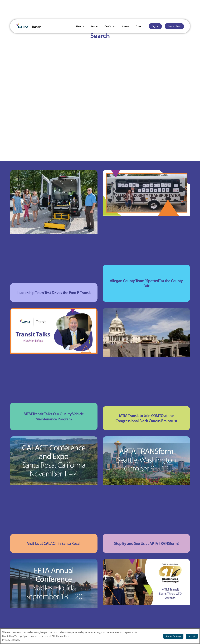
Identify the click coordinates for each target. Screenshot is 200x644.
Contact (139, 26)
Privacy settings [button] (11, 640)
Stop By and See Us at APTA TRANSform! (146, 543)
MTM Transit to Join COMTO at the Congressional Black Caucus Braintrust (146, 418)
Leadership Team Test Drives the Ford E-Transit (54, 292)
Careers (125, 26)
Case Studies (110, 26)
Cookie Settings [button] (173, 636)
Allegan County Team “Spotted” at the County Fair (146, 283)
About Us (80, 26)
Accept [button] (192, 636)
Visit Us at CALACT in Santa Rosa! (54, 543)
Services (94, 26)
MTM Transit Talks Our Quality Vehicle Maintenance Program (54, 416)
